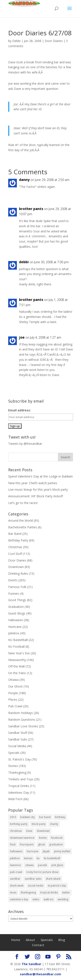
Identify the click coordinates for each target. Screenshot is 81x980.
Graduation (16, 607)
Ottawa (13, 680)
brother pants (31, 209)
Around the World (21, 520)
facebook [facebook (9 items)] (57, 838)
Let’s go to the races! (23, 503)
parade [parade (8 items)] (43, 865)
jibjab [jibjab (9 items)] (46, 851)
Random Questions (22, 719)
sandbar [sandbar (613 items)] (15, 879)
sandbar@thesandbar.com (40, 974)
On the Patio (17, 673)
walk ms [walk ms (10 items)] (48, 899)
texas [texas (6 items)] (13, 892)
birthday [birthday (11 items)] (60, 817)
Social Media (17, 746)
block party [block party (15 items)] (39, 824)
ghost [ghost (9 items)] (41, 844)
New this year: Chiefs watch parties (33, 483)
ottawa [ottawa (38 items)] (29, 865)
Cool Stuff (15, 554)
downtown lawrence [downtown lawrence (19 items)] (22, 838)
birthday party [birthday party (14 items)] (19, 824)
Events (13, 580)
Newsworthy (17, 660)
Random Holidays (21, 713)
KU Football (16, 646)
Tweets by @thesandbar (25, 444)
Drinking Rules (18, 573)
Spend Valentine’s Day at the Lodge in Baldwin (40, 476)
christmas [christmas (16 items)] (16, 831)
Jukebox (14, 633)
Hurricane (15, 627)
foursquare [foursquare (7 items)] (27, 844)
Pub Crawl (15, 706)
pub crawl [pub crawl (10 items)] (16, 872)
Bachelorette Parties (23, 527)
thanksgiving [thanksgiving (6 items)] (28, 892)
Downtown (16, 567)
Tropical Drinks (19, 786)
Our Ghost (15, 686)
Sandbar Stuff (18, 733)
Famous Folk (17, 587)
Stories (13, 766)
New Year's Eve (19, 653)
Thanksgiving (17, 772)
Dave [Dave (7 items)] (29, 831)
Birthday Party (18, 540)
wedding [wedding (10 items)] (63, 899)
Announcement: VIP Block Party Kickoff (36, 496)
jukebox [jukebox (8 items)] (15, 858)
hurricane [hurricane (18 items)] (33, 851)
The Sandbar (31, 964)
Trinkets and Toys (21, 779)
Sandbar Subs (18, 739)
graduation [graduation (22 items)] (56, 844)
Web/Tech (15, 799)
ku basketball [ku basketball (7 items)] (52, 858)
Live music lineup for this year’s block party (38, 489)
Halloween (16, 620)
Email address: (20, 410)
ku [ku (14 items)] (38, 858)
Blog (62, 940)
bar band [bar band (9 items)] (45, 817)
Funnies (14, 593)
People (13, 693)
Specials (14, 753)
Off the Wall (16, 666)
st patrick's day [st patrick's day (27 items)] (57, 886)
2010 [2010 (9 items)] (13, 817)
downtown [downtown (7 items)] (43, 831)
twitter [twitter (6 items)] (66, 892)
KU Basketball (18, 640)
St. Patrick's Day (19, 759)
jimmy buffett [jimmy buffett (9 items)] (62, 851)
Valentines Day (19, 793)
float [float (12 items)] (13, 844)
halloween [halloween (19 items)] (16, 851)
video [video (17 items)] (36, 899)
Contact (38, 945)
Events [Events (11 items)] (43, 838)
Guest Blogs (17, 613)
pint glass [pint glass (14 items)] (57, 865)
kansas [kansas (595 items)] (28, 858)
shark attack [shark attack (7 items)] (53, 879)
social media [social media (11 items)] (36, 886)
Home (16, 940)
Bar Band (15, 534)
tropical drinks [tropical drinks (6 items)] (49, 892)
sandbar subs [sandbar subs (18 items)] (33, 879)
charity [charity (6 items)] (54, 824)
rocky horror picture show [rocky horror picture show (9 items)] (42, 872)
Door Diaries (54, 41)
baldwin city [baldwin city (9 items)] (28, 817)
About (30, 940)
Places (13, 699)
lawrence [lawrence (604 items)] (15, 865)
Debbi (16, 41)
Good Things (17, 600)
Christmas (15, 547)
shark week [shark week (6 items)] (17, 886)
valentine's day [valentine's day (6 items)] (19, 899)
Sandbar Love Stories (23, 726)
